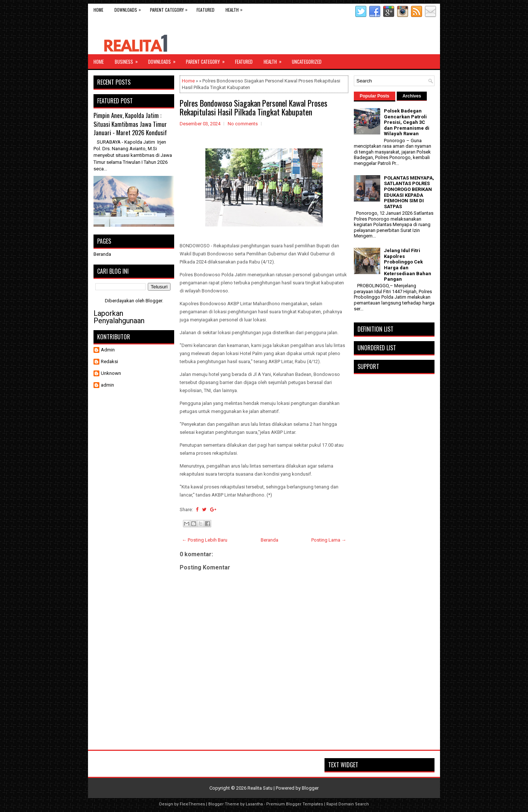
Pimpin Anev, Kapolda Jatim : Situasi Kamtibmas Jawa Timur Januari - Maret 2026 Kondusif (130, 124)
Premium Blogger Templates (295, 804)
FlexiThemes (192, 804)
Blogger (154, 301)
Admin (108, 350)
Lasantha (254, 804)
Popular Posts (375, 96)
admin (107, 385)
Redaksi (109, 361)
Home (98, 10)
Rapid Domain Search (348, 804)
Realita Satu (260, 788)
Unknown (111, 373)
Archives (412, 96)
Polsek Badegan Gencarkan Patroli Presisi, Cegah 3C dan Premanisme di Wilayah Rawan (407, 122)
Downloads (129, 8)
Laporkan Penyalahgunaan (119, 317)
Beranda (269, 540)
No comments (243, 124)
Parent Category (170, 8)
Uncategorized (307, 62)
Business (129, 60)
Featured (206, 10)
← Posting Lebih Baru (205, 540)
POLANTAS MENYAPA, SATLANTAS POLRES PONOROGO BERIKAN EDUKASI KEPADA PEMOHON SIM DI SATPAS (409, 192)
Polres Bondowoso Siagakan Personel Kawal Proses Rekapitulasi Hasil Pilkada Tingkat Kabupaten (254, 107)
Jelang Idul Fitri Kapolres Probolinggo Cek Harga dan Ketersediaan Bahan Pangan (408, 265)
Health (236, 8)
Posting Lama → (329, 540)
